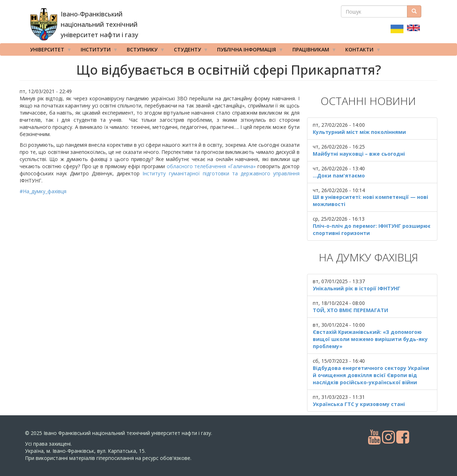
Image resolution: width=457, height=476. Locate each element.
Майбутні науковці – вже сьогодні (359, 154)
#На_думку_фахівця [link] (43, 191)
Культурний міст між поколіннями (359, 132)
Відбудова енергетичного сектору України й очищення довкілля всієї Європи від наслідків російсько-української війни (371, 375)
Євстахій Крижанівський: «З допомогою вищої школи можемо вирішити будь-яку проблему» (370, 339)
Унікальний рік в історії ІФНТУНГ (356, 288)
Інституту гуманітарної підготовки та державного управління (221, 173)
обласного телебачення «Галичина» (211, 166)
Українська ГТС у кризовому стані (359, 404)
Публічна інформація (248, 51)
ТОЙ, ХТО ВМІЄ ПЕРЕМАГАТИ (350, 310)
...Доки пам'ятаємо (339, 176)
